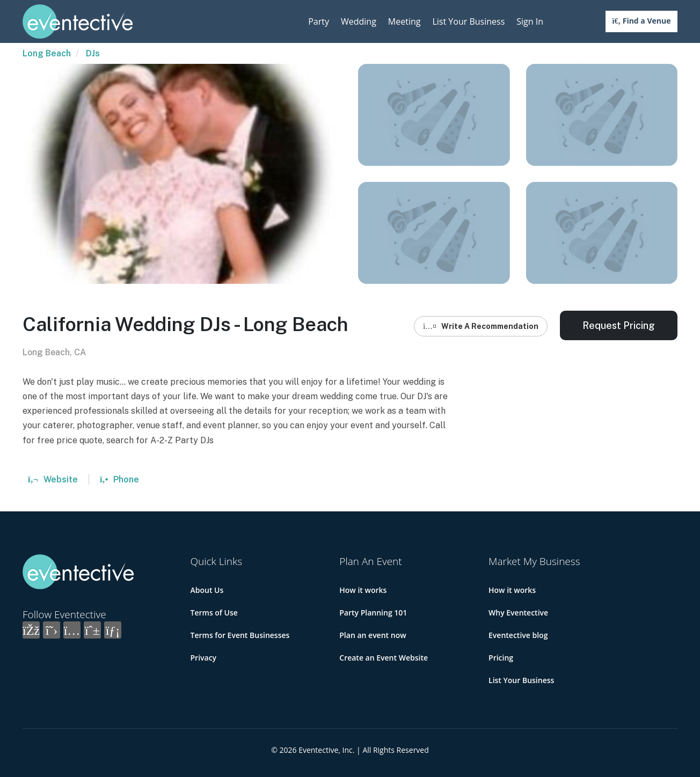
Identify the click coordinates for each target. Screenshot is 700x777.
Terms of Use (214, 613)
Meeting (404, 21)
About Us (207, 590)
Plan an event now (373, 635)
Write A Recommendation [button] (481, 326)
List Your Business (468, 21)
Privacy (204, 658)
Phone (119, 479)
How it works (363, 590)
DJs (93, 53)
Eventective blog (518, 635)
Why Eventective (518, 613)
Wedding (359, 21)
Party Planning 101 (373, 613)
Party (319, 21)
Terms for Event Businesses (240, 635)
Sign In (530, 21)
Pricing (501, 658)
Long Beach (47, 53)
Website (53, 479)
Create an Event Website (384, 658)
